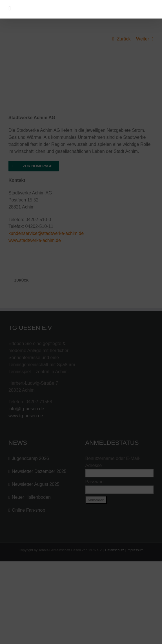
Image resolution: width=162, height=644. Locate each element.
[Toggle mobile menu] (10, 9)
